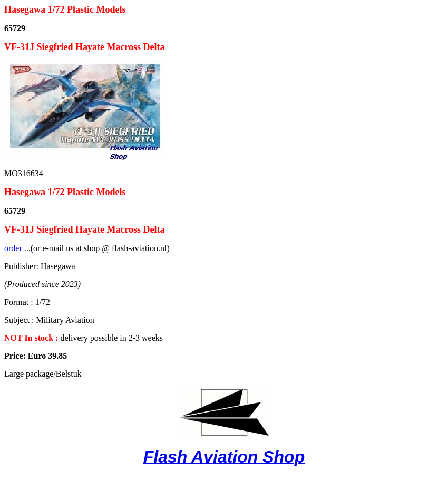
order (13, 248)
